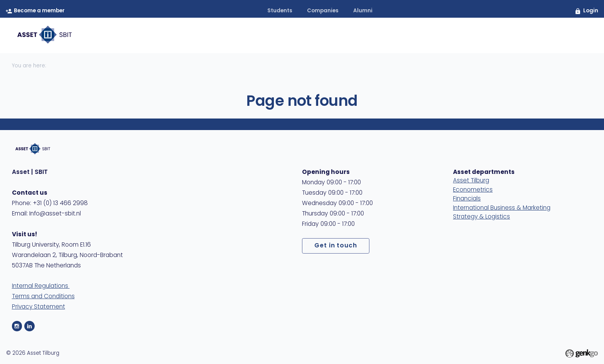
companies (323, 11)
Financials (467, 199)
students (280, 11)
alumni (363, 11)
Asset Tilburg (471, 181)
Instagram (17, 326)
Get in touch (336, 246)
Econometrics (473, 190)
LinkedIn (29, 326)
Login (591, 11)
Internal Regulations (41, 286)
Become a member (39, 11)
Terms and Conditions (43, 297)
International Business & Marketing (502, 208)
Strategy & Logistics (482, 217)
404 (579, 35)
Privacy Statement (39, 307)
